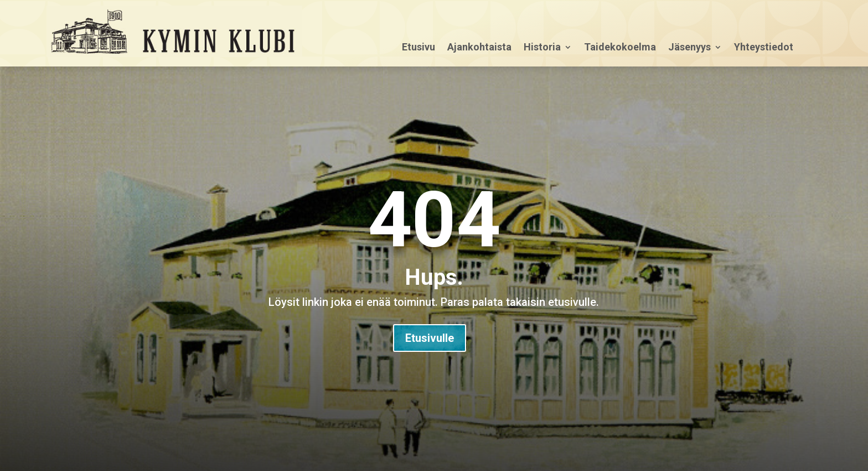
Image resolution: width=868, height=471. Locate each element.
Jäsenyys (689, 48)
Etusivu (418, 48)
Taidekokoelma (620, 48)
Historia (542, 48)
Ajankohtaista (479, 48)
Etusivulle (430, 338)
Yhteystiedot (764, 48)
